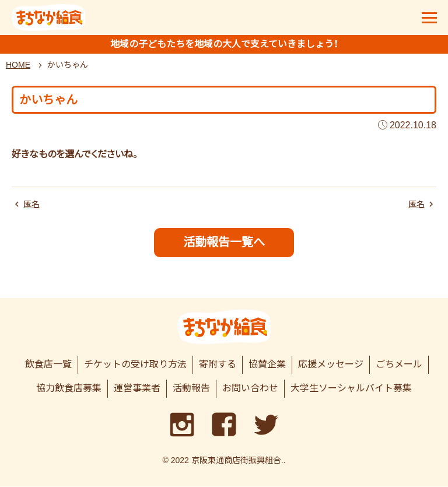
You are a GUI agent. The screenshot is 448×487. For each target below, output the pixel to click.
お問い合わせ (250, 389)
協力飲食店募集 (69, 389)
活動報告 (191, 389)
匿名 (32, 204)
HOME (18, 65)
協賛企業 (267, 365)
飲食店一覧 (48, 365)
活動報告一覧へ (224, 242)
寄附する (218, 365)
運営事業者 (137, 389)
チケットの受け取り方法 (135, 365)
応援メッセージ (331, 365)
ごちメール (399, 365)
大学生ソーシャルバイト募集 (351, 389)
